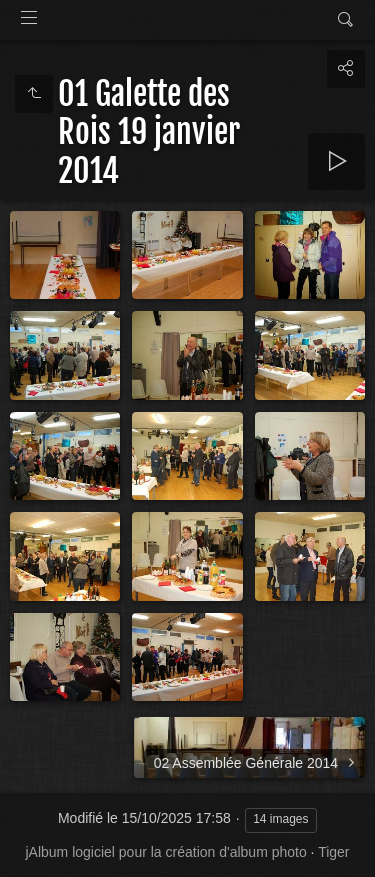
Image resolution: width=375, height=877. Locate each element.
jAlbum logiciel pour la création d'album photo (165, 852)
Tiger (333, 852)
